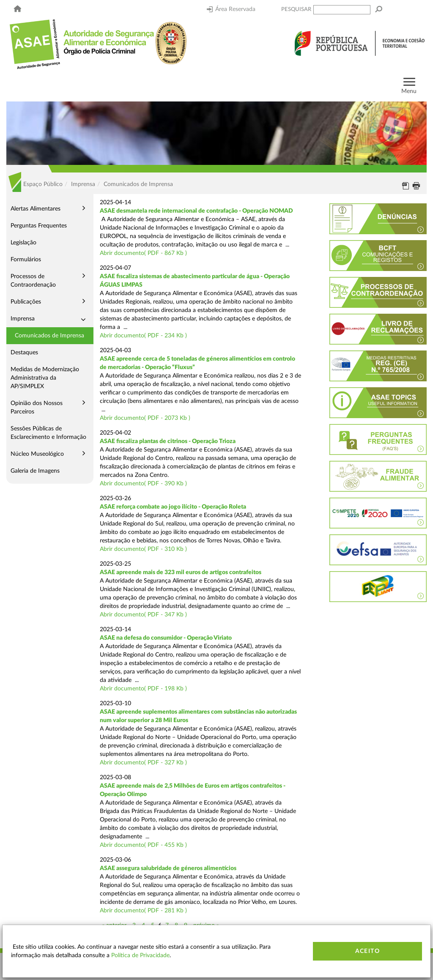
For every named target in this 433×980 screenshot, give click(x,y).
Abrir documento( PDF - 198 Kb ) (143, 689)
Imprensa (23, 319)
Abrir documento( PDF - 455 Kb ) (143, 845)
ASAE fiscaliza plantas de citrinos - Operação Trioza (168, 441)
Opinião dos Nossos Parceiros (37, 408)
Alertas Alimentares (36, 209)
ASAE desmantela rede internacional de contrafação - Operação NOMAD (196, 211)
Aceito (367, 951)
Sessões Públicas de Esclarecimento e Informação (48, 433)
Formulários (26, 260)
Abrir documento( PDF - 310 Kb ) (143, 549)
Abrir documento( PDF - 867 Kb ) (143, 253)
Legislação (23, 243)
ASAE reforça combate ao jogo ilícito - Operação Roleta (173, 507)
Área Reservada (231, 9)
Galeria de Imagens (35, 471)
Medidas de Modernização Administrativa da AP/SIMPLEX (45, 378)
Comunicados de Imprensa (49, 336)
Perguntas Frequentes (39, 226)
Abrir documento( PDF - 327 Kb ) (143, 763)
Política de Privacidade (140, 955)
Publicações (26, 302)
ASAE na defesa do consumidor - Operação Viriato (166, 638)
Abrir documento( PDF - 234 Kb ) (143, 336)
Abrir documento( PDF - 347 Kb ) (143, 615)
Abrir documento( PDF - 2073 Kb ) (145, 418)
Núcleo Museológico (37, 454)
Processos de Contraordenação (33, 281)
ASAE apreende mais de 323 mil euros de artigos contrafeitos (181, 572)
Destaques (24, 353)
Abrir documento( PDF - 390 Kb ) (143, 484)
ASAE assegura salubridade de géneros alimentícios (168, 868)
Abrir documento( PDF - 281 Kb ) (143, 911)
